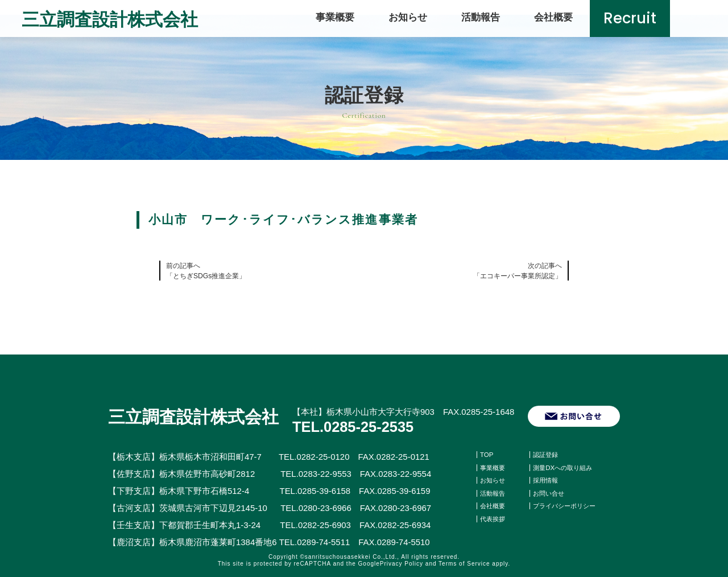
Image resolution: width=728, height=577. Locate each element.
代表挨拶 (494, 518)
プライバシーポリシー (567, 506)
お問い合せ (550, 493)
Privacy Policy (402, 564)
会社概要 (553, 17)
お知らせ (408, 17)
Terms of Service (464, 564)
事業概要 (335, 17)
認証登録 (547, 455)
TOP (487, 455)
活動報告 (481, 17)
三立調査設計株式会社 (113, 19)
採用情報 (547, 480)
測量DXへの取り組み (565, 468)
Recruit (630, 18)
